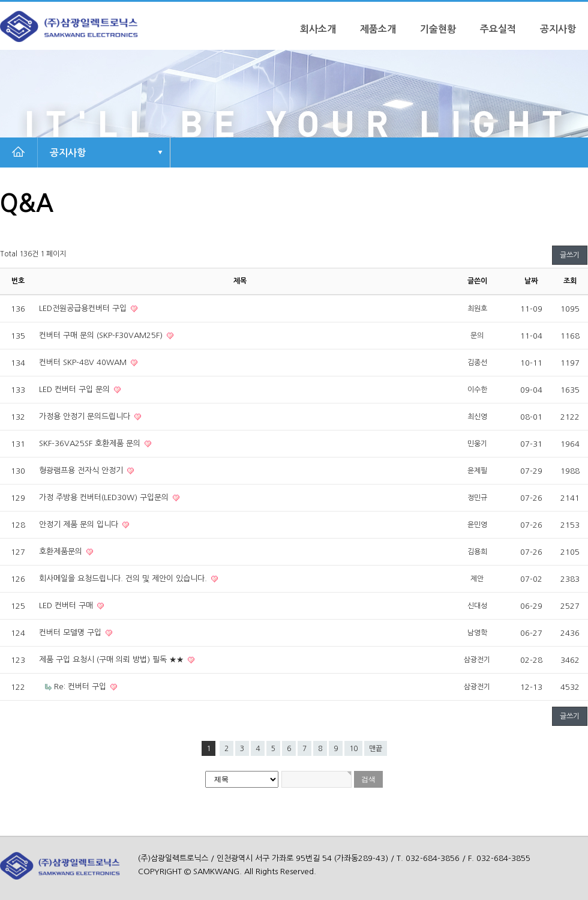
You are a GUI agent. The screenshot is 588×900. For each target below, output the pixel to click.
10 (353, 749)
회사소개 (318, 29)
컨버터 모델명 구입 (71, 633)
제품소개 (378, 29)
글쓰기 (570, 255)
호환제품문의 (62, 551)
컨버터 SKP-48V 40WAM (84, 362)
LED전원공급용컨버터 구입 (84, 308)
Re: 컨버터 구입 (81, 687)
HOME (18, 153)
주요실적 (498, 29)
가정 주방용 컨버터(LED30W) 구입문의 (105, 497)
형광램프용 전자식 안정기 (82, 470)
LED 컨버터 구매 (67, 606)
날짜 (531, 281)
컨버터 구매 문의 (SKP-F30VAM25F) (102, 335)
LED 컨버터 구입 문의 (76, 389)
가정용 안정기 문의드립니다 (86, 416)
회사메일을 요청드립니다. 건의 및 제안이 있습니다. (124, 578)
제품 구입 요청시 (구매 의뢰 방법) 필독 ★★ (112, 660)
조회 (570, 281)
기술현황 (438, 29)
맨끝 (376, 749)
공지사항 (558, 29)
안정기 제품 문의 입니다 (80, 524)
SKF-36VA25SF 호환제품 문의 (91, 443)
